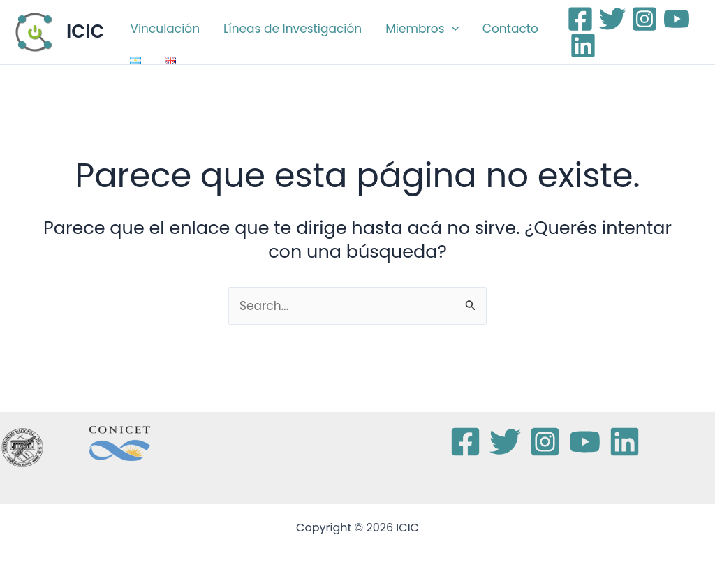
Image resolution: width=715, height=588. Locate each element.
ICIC (85, 31)
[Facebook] (580, 19)
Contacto (510, 29)
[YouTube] (677, 19)
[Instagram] (644, 19)
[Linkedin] (583, 45)
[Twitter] (612, 19)
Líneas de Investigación (293, 29)
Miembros (422, 29)
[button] (452, 29)
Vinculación (165, 29)
